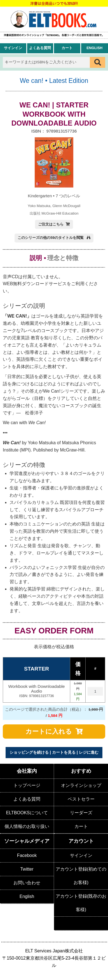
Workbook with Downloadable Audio (36, 691)
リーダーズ (81, 813)
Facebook (27, 855)
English (94, 48)
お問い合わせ (27, 883)
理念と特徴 (63, 258)
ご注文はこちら (51, 224)
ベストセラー (81, 799)
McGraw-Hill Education (60, 213)
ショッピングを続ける (29, 752)
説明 (36, 258)
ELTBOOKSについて (27, 813)
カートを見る (64, 752)
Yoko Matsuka (39, 206)
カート (67, 48)
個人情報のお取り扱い (27, 826)
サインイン (13, 48)
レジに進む (89, 752)
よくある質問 (40, 48)
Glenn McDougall (66, 206)
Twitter (27, 869)
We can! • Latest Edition (54, 81)
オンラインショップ (81, 785)
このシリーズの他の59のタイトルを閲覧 (51, 238)
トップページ (27, 785)
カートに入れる (49, 731)
